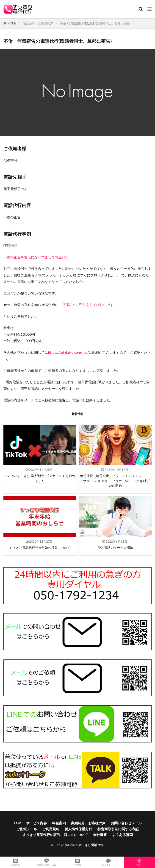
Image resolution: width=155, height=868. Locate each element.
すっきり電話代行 (91, 845)
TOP (17, 823)
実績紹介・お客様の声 (38, 23)
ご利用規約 (51, 829)
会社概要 (100, 835)
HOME (12, 23)
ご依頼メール (27, 829)
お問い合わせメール (126, 823)
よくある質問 (122, 835)
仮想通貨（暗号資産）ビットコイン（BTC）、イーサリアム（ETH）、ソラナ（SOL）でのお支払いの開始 (115, 481)
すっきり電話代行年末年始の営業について (40, 548)
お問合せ (15, 862)
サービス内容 (36, 823)
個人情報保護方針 (78, 829)
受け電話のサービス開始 (115, 548)
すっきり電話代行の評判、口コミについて (55, 835)
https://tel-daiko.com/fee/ (68, 352)
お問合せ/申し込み (46, 862)
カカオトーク (109, 862)
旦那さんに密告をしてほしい (84, 305)
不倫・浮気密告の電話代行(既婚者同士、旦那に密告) (95, 23)
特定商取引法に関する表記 (118, 829)
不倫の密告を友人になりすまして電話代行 (36, 257)
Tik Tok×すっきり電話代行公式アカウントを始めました (40, 478)
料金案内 (59, 823)
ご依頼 (77, 862)
